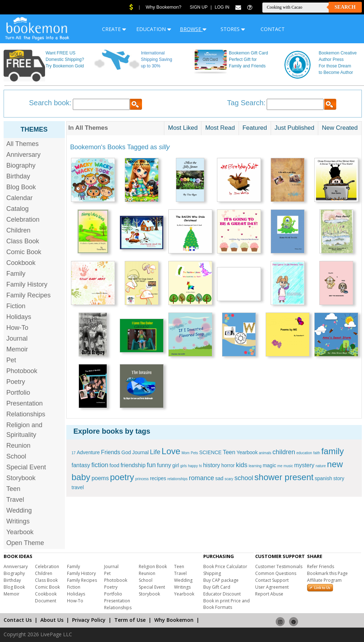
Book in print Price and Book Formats (227, 604)
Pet (11, 360)
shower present (284, 477)
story (339, 478)
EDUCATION (154, 29)
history (211, 465)
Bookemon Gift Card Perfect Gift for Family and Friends (248, 59)
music (288, 466)
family (332, 451)
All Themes (23, 144)
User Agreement (272, 587)
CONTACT (273, 29)
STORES (233, 29)
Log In (222, 7)
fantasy (81, 465)
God (126, 452)
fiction (100, 465)
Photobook (22, 371)
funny (164, 465)
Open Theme (25, 543)
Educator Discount (222, 594)
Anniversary (24, 155)
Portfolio (18, 393)
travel (78, 487)
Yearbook (20, 532)
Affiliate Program (324, 580)
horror (228, 465)
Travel (15, 500)
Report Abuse (269, 594)
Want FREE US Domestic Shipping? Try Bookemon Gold (65, 59)
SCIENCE (210, 452)
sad (219, 478)
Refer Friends (321, 566)
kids (242, 465)
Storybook (21, 478)
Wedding (19, 510)
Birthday (18, 176)
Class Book (23, 241)
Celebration (23, 220)
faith (317, 453)
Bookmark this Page (327, 573)
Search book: (50, 103)
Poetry (16, 382)
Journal (17, 338)
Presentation (25, 403)
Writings (18, 521)
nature (321, 466)
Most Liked (183, 128)
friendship (133, 465)
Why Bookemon (174, 620)
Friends (110, 452)
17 (74, 453)
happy (193, 466)
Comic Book (24, 252)
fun (151, 465)
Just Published (295, 128)
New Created (340, 128)
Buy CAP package (221, 580)
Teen (14, 489)
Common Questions (276, 573)
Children (19, 230)
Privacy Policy (89, 620)
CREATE (114, 29)
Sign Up (199, 7)
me (280, 466)
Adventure (88, 452)
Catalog (18, 209)
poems (100, 478)
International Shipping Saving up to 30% (157, 59)
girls (183, 466)
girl (176, 465)
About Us (52, 620)
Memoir (17, 349)
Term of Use (130, 620)
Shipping (212, 573)
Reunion (19, 446)
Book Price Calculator (225, 566)
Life (155, 452)
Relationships (26, 414)
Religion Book (153, 566)
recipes (158, 478)
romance (201, 478)
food (114, 465)
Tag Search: (246, 103)
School (16, 456)
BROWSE (193, 29)
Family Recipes (29, 295)
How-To (17, 328)
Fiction (16, 306)
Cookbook (21, 263)
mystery (304, 465)
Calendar (20, 198)
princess (142, 479)
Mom (186, 453)
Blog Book (21, 187)
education (304, 453)
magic (269, 465)
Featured (255, 128)
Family (16, 274)
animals (265, 453)
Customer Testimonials (279, 566)
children (284, 452)
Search (345, 7)
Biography (21, 165)
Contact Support (272, 580)
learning (255, 466)
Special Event (26, 467)
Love (171, 451)
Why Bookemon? (163, 7)
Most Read (220, 128)
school (244, 478)
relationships (177, 479)
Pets (194, 453)
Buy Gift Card (217, 587)
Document (46, 601)
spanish (323, 478)
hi (200, 466)
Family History (27, 284)
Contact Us (18, 620)
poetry (122, 477)
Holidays (19, 317)
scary (229, 479)
